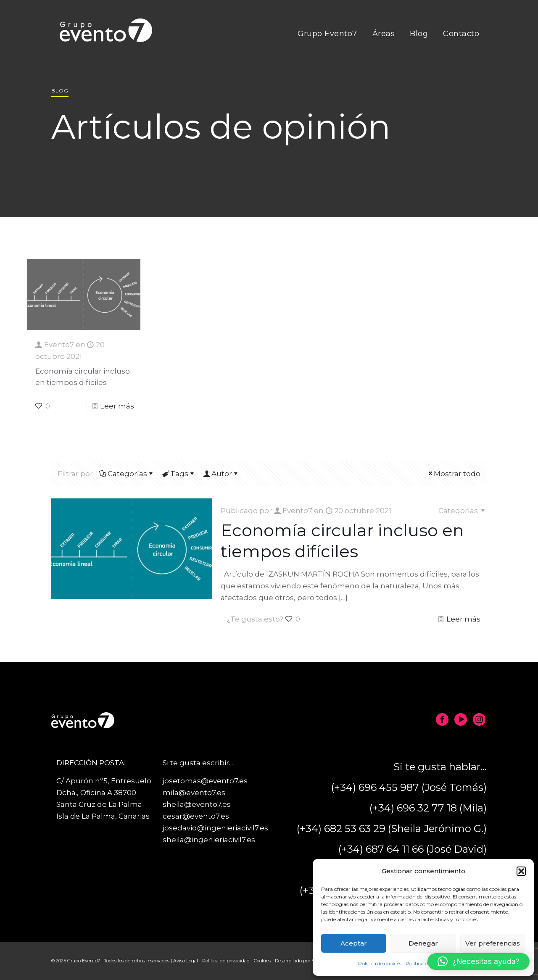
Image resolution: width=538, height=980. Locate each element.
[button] (521, 871)
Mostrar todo (454, 474)
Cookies (262, 961)
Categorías (127, 474)
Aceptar (354, 943)
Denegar (423, 943)
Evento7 (59, 345)
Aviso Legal (186, 961)
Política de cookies (380, 963)
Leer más (117, 406)
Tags (179, 474)
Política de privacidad (226, 961)
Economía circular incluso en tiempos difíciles (342, 541)
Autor (221, 474)
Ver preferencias (493, 943)
